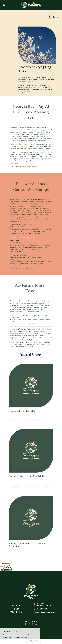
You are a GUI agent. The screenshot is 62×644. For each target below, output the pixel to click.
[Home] (31, 5)
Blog (17, 609)
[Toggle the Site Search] (4, 5)
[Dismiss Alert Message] (38, 630)
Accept (34, 641)
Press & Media (17, 612)
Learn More (22, 637)
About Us (17, 606)
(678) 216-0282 (42, 609)
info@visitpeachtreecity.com (46, 613)
